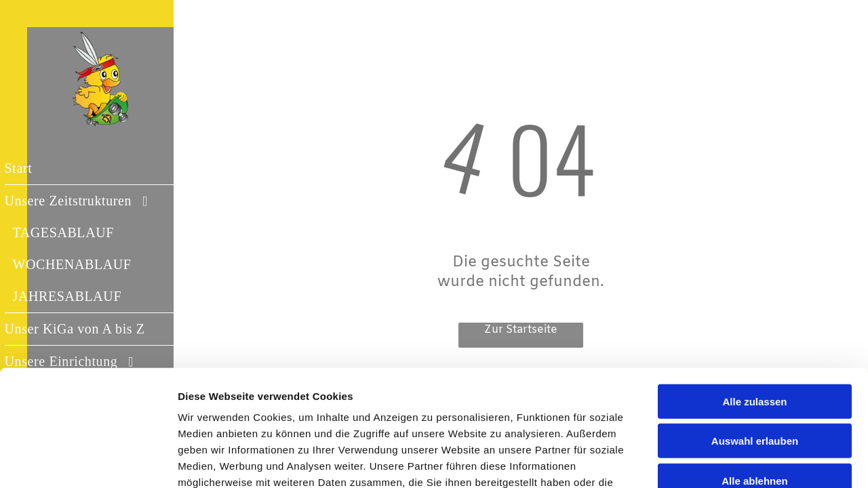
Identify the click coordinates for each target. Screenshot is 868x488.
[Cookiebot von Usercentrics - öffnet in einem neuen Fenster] (88, 462)
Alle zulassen (754, 309)
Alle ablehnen (755, 389)
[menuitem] (102, 169)
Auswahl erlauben (755, 349)
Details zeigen (721, 461)
